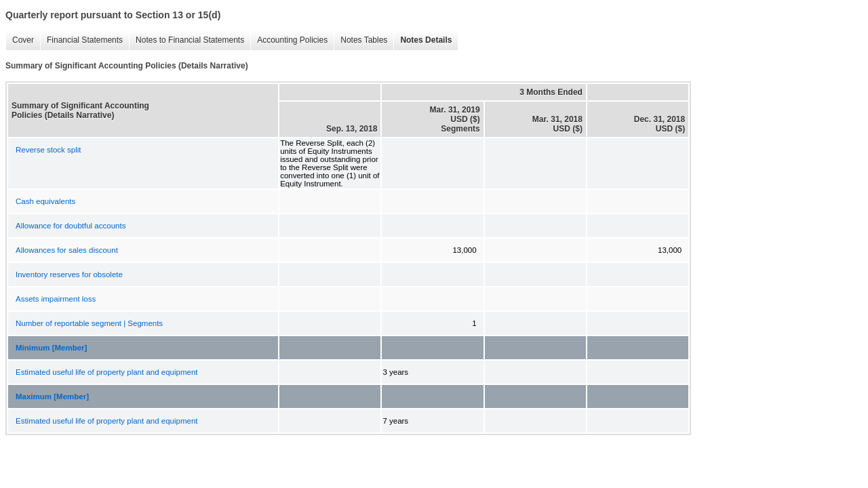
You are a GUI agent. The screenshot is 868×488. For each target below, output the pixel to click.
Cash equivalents (45, 201)
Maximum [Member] (52, 396)
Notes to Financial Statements (186, 40)
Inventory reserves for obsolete (69, 274)
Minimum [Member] (51, 348)
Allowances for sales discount (67, 250)
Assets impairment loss (56, 299)
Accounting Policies (289, 40)
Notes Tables (360, 40)
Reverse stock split (48, 150)
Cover (20, 40)
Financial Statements (81, 40)
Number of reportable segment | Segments (89, 323)
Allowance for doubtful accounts (71, 226)
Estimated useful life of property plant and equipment (107, 372)
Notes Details (422, 40)
